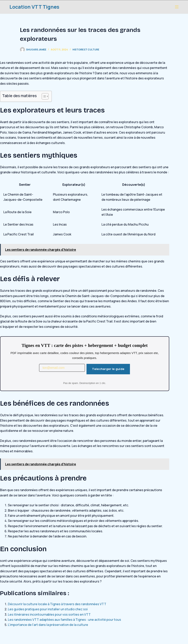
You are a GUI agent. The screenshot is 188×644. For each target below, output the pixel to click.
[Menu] (177, 7)
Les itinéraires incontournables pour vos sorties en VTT (49, 614)
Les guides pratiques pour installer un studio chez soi (48, 609)
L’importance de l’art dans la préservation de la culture (48, 625)
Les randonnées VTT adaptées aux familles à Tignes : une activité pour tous (64, 620)
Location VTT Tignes (34, 7)
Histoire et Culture (86, 50)
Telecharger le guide (108, 369)
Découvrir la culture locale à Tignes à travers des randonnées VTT (57, 604)
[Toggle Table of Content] (43, 96)
